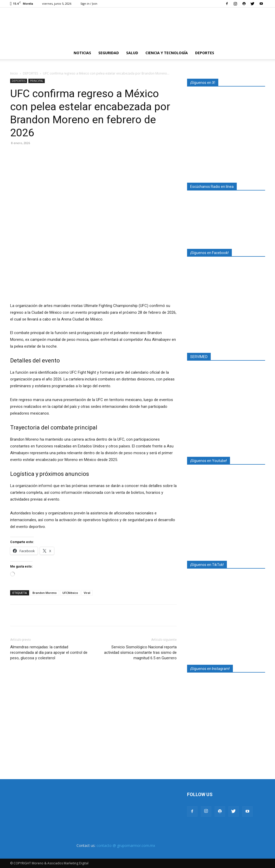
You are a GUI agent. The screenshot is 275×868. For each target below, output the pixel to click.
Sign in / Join (89, 4)
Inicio (14, 73)
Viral (87, 593)
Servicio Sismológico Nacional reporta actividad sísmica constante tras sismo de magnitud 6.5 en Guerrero (140, 652)
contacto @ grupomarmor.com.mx (126, 845)
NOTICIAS (82, 53)
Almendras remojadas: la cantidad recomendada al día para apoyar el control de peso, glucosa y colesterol (49, 652)
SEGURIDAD (109, 53)
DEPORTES (205, 53)
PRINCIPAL (37, 81)
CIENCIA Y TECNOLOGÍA (167, 53)
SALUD (132, 53)
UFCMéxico (70, 593)
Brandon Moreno (45, 593)
